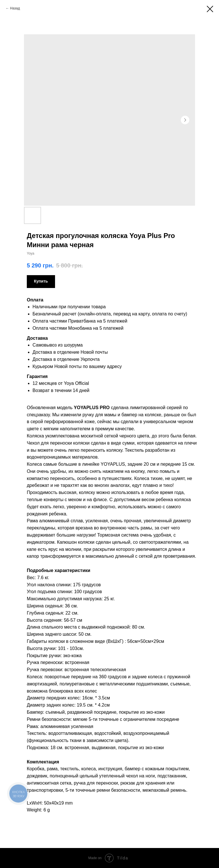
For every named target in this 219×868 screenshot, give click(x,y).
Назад (15, 8)
